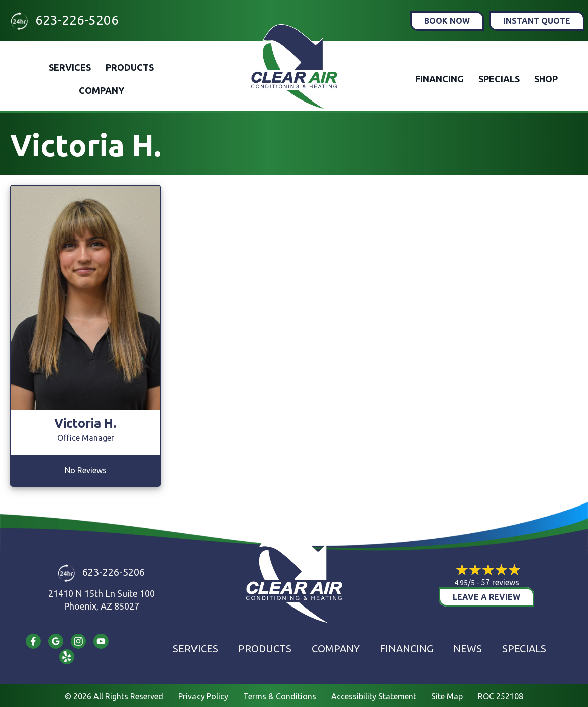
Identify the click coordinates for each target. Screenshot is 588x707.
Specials (499, 79)
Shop (546, 79)
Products (130, 67)
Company (102, 90)
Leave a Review (486, 597)
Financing (439, 79)
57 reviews (500, 582)
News (468, 648)
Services (70, 67)
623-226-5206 (77, 20)
